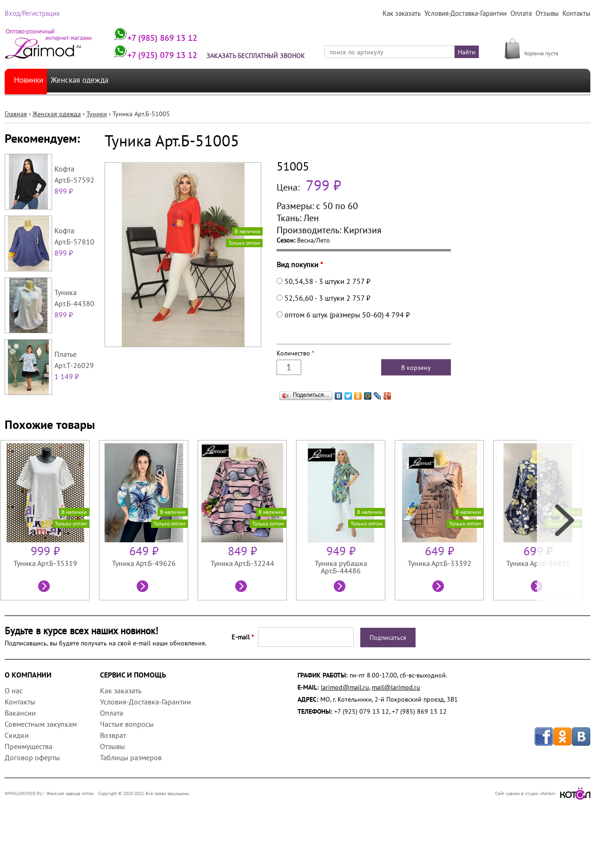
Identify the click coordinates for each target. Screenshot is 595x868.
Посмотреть (45, 618)
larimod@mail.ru (345, 718)
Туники (97, 145)
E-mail (243, 668)
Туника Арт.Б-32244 (242, 594)
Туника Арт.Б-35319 (45, 594)
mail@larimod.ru (396, 718)
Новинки (30, 112)
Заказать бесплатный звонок (262, 56)
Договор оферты (32, 789)
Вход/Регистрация (31, 13)
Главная (16, 145)
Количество (295, 384)
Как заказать (405, 13)
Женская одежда (87, 112)
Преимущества (29, 777)
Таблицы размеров (131, 789)
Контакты (577, 13)
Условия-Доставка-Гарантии (468, 13)
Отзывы (548, 13)
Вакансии (20, 744)
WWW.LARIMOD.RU (24, 825)
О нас (14, 722)
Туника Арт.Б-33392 (440, 594)
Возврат (113, 766)
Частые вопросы (127, 755)
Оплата (522, 13)
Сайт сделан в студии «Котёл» (543, 825)
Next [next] (564, 551)
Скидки (17, 766)
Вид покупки (300, 296)
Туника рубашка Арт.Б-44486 (341, 598)
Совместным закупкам (41, 755)
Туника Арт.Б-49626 (144, 594)
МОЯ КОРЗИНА (546, 43)
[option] (50, 551)
